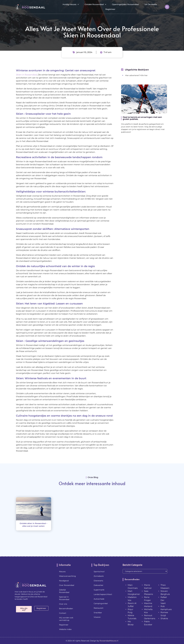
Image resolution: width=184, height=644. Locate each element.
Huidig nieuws (71, 4)
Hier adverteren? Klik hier (136, 75)
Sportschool (99, 572)
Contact (63, 613)
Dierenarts (98, 581)
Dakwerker (99, 585)
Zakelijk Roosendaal (64, 591)
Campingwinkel (101, 603)
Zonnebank (99, 576)
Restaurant (99, 608)
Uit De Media (151, 4)
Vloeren (97, 617)
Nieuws (62, 572)
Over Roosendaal (67, 585)
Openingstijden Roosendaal (125, 4)
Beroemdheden (66, 609)
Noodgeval (64, 581)
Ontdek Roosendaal (95, 4)
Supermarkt (99, 590)
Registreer (110, 9)
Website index (65, 629)
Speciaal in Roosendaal (64, 598)
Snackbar (98, 613)
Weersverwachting (67, 576)
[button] (167, 7)
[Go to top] (174, 624)
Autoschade (99, 599)
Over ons (63, 604)
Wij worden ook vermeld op (66, 619)
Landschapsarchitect (103, 594)
